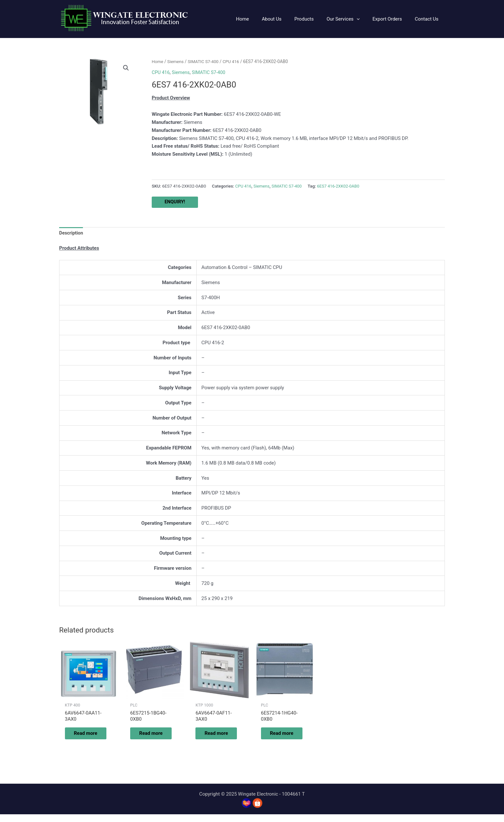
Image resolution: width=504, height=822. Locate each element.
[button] (126, 68)
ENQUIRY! (175, 202)
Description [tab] (72, 233)
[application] (365, 19)
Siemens (176, 61)
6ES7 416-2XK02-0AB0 (342, 186)
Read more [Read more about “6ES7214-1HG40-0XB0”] (279, 737)
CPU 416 (233, 61)
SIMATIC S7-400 (205, 61)
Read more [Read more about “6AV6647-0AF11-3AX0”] (214, 737)
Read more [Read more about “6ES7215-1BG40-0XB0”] (149, 737)
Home (158, 61)
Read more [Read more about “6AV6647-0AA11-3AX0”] (83, 737)
